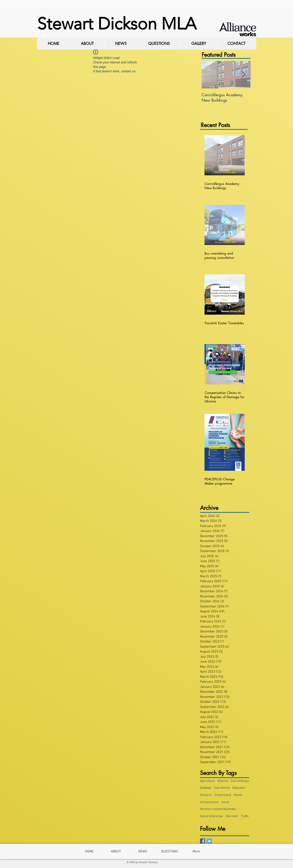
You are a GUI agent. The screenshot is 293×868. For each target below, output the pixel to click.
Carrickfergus (240, 781)
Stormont (232, 816)
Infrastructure (209, 802)
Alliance (223, 781)
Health (238, 795)
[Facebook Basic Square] (203, 841)
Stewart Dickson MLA (117, 24)
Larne (225, 802)
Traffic (245, 816)
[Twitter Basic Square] (209, 841)
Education (239, 788)
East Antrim (222, 788)
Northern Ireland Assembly (218, 809)
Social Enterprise (211, 816)
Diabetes (206, 788)
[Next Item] (244, 75)
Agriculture (207, 781)
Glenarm (206, 795)
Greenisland (223, 795)
